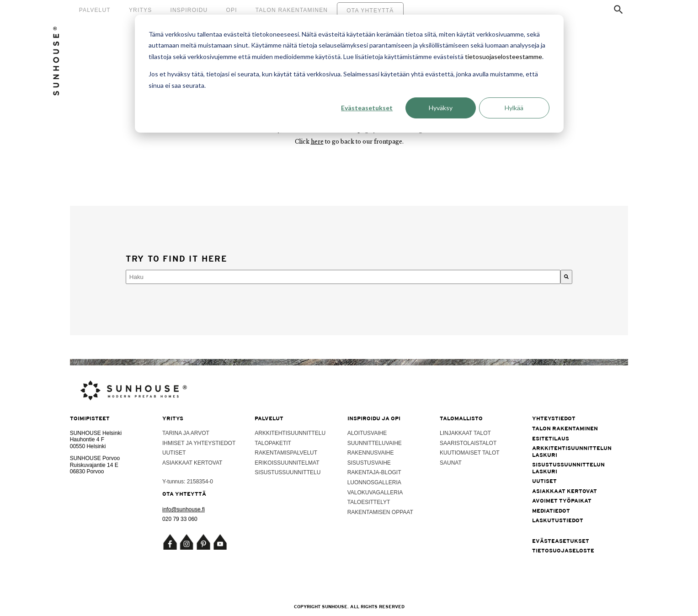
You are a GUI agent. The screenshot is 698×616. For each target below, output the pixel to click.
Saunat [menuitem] (451, 463)
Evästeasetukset (367, 108)
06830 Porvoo (87, 471)
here (317, 142)
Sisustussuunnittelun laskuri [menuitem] (568, 468)
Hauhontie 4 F (87, 439)
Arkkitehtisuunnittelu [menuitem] (290, 433)
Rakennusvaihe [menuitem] (371, 453)
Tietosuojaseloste (563, 551)
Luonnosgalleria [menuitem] (374, 482)
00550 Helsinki (88, 446)
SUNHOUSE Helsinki (96, 433)
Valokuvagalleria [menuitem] (375, 493)
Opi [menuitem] (231, 10)
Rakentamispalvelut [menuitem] (286, 453)
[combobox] (343, 277)
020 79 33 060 (180, 519)
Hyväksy (441, 108)
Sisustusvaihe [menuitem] (369, 463)
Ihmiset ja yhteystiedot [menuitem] (199, 443)
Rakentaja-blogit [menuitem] (374, 472)
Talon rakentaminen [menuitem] (292, 10)
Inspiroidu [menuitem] (189, 10)
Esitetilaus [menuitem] (551, 439)
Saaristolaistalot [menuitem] (468, 443)
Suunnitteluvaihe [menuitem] (375, 443)
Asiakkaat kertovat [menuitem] (192, 463)
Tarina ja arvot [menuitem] (186, 433)
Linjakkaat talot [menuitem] (465, 433)
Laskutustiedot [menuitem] (558, 520)
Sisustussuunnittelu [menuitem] (288, 472)
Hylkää (514, 108)
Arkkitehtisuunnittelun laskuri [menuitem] (571, 451)
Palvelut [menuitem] (95, 10)
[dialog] (349, 74)
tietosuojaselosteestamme (504, 56)
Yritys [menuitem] (141, 10)
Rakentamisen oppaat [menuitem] (380, 512)
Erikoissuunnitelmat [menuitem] (287, 463)
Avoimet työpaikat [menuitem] (562, 501)
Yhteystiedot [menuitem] (554, 418)
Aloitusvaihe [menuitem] (367, 433)
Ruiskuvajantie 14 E (94, 465)
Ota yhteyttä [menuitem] (370, 11)
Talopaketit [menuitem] (273, 443)
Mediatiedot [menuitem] (551, 511)
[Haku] (566, 277)
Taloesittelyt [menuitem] (369, 502)
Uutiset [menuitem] (174, 453)
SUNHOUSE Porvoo (95, 458)
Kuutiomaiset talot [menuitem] (470, 453)
